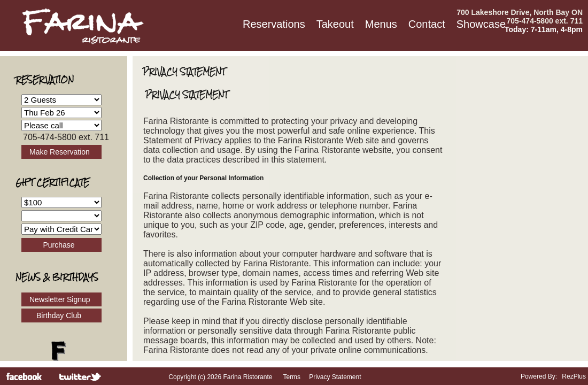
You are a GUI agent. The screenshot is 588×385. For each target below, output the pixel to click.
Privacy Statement (335, 377)
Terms (292, 377)
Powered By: (540, 376)
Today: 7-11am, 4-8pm (544, 29)
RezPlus (574, 376)
